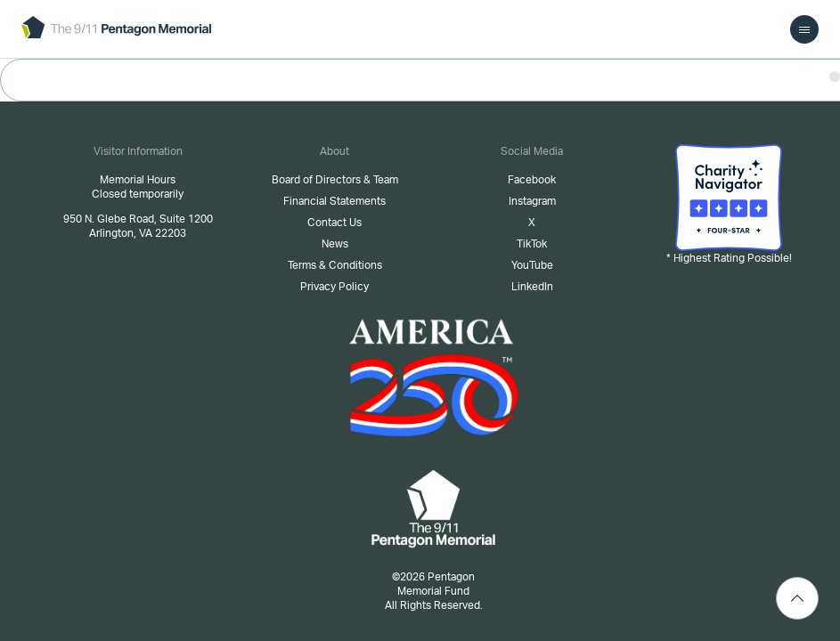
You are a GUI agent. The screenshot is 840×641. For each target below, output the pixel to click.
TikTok (532, 244)
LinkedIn (532, 287)
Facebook (532, 180)
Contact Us (334, 223)
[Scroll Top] (797, 598)
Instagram (532, 201)
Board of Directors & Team (335, 180)
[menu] (804, 29)
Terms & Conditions (335, 265)
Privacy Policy (334, 287)
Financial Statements (334, 201)
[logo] (116, 29)
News (335, 244)
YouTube (532, 265)
